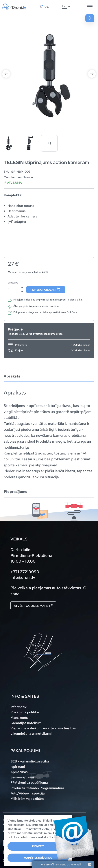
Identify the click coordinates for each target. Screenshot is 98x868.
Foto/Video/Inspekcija (28, 793)
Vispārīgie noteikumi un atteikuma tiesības (43, 728)
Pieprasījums (15, 492)
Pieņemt (38, 846)
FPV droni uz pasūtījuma (29, 782)
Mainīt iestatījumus (38, 858)
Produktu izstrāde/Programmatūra (37, 788)
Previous (6, 74)
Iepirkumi (18, 767)
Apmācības (19, 772)
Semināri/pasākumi (25, 777)
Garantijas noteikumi (26, 723)
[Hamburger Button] (90, 7)
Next (92, 74)
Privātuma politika (25, 712)
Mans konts (19, 718)
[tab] (49, 425)
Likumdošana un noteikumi (31, 733)
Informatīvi (19, 707)
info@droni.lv (23, 577)
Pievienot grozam (43, 290)
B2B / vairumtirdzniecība (30, 761)
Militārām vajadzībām (27, 799)
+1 (49, 143)
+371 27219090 (25, 572)
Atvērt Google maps (33, 606)
